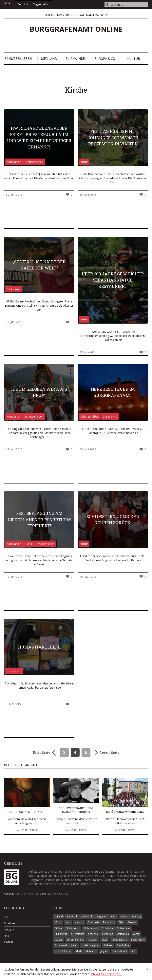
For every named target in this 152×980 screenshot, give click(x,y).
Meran (124, 917)
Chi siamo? (52, 894)
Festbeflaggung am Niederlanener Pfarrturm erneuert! (39, 520)
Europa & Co (105, 59)
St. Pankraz (61, 934)
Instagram (10, 930)
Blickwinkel (76, 59)
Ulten (104, 940)
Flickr (7, 936)
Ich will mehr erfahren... (106, 974)
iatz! (133, 951)
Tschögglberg (119, 940)
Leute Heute (138, 940)
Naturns (79, 922)
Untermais (123, 934)
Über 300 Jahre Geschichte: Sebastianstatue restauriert (113, 280)
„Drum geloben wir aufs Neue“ (39, 392)
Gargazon (102, 917)
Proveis (132, 922)
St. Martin (107, 928)
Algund (59, 917)
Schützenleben (18, 59)
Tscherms (107, 934)
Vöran (136, 934)
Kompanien (14, 162)
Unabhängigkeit (91, 945)
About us (18, 894)
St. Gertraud (73, 928)
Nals (68, 922)
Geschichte (123, 945)
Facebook (9, 923)
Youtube (9, 942)
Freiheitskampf (63, 951)
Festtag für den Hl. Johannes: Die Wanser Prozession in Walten (113, 138)
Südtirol (108, 945)
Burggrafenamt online (76, 29)
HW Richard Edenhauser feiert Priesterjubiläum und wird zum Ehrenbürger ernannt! (39, 138)
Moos (58, 922)
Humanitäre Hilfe (39, 647)
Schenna (93, 934)
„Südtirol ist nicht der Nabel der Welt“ (39, 265)
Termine (23, 4)
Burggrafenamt (75, 940)
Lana (114, 917)
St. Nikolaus (123, 928)
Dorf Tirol (86, 917)
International (120, 951)
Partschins (109, 922)
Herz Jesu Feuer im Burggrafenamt (113, 392)
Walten (59, 940)
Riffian (58, 928)
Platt (121, 922)
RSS (6, 917)
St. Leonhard (91, 928)
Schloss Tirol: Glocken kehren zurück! (113, 520)
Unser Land (47, 59)
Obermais (93, 922)
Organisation (41, 4)
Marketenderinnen (86, 951)
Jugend (104, 951)
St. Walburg (78, 934)
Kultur (134, 59)
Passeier (93, 940)
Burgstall (72, 917)
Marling (136, 917)
